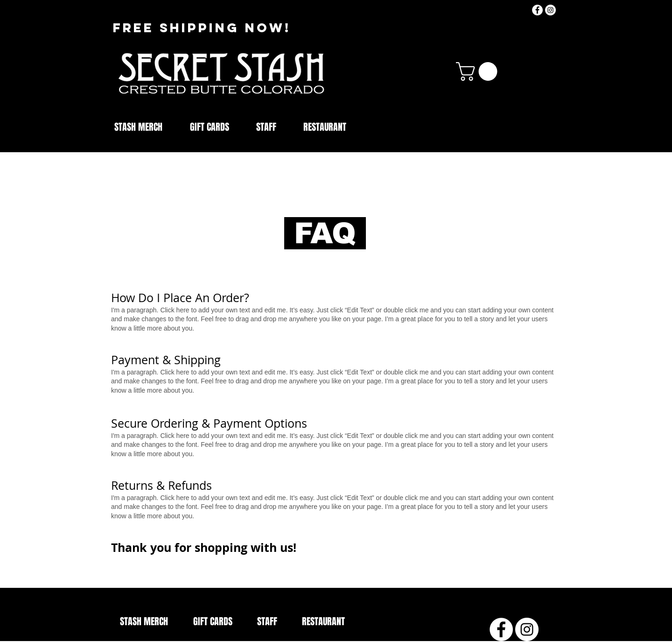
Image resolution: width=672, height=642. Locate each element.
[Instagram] (550, 10)
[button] (479, 71)
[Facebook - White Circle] (537, 10)
